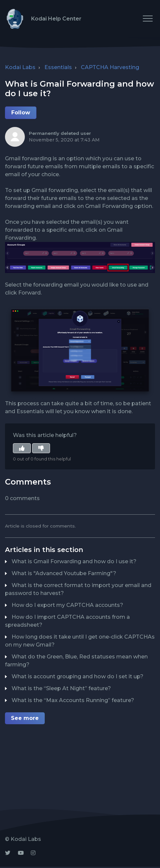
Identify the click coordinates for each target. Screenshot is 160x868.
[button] (148, 18)
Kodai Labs (20, 67)
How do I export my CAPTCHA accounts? (67, 605)
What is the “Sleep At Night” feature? (61, 688)
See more (25, 718)
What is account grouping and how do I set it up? (78, 676)
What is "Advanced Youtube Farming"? (64, 573)
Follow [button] (21, 113)
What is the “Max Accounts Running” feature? (73, 700)
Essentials (58, 67)
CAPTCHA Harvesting (110, 67)
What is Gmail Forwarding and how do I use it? (74, 561)
